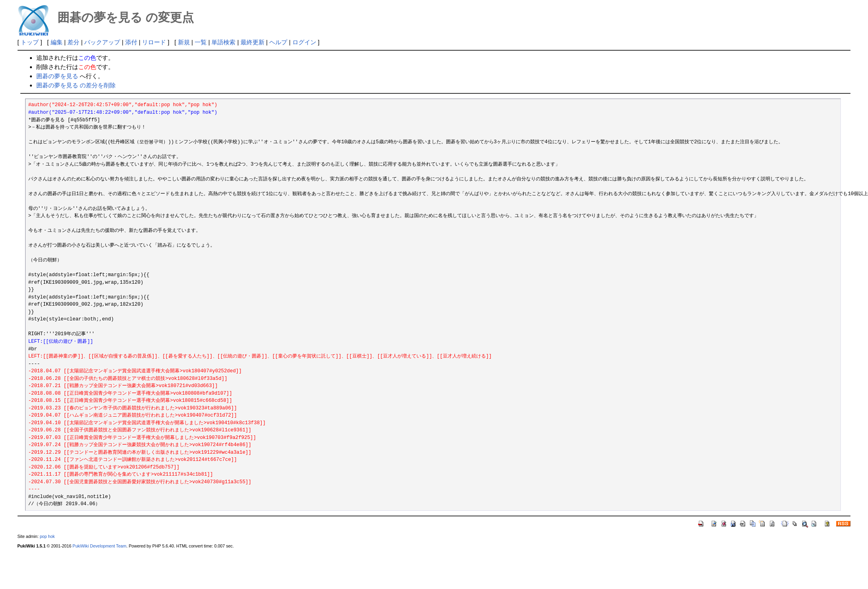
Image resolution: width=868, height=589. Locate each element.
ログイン (304, 42)
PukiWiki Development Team (100, 546)
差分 (73, 42)
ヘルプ (278, 42)
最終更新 (253, 42)
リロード (154, 42)
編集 (57, 42)
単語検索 (223, 42)
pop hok (47, 536)
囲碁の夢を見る (57, 76)
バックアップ (102, 42)
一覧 (201, 42)
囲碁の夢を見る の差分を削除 (76, 85)
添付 (131, 42)
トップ (30, 42)
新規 (184, 42)
